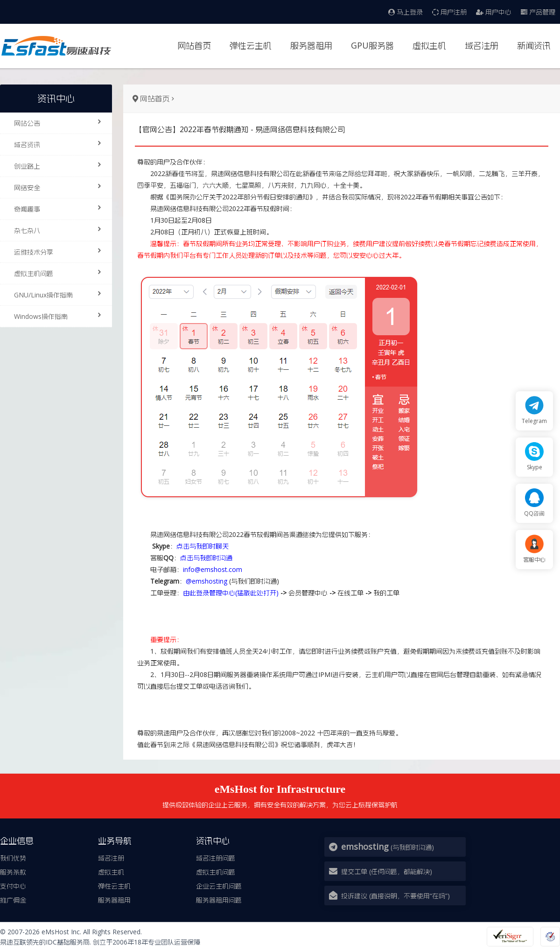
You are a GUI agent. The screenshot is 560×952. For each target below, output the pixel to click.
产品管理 (538, 12)
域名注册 (482, 45)
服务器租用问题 (219, 900)
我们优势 (13, 858)
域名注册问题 (216, 858)
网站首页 (194, 45)
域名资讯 (61, 144)
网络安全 (61, 187)
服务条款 (13, 872)
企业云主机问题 (219, 886)
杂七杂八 (61, 230)
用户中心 (494, 12)
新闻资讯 (534, 45)
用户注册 (449, 12)
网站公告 (61, 122)
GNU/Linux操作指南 (61, 294)
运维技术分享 (61, 251)
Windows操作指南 (61, 316)
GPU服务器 (372, 45)
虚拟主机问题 (61, 273)
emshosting (365, 846)
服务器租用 (311, 45)
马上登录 (406, 12)
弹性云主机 (251, 45)
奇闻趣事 (61, 208)
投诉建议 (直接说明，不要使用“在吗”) (395, 896)
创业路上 (61, 165)
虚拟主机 (429, 45)
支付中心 (13, 886)
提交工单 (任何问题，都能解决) (387, 871)
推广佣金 (13, 900)
